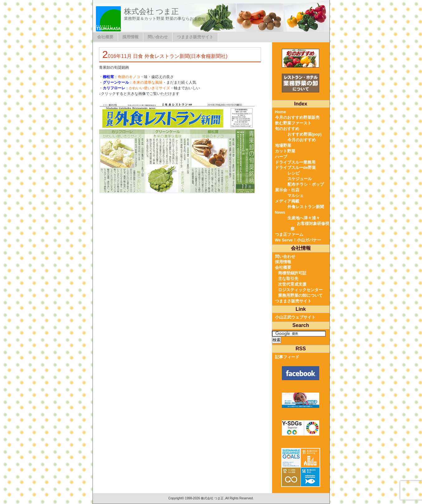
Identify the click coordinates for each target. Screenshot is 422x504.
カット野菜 (285, 151)
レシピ (294, 173)
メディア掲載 (287, 201)
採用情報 (130, 37)
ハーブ (281, 157)
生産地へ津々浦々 (304, 218)
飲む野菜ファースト (293, 123)
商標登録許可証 (292, 273)
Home (281, 112)
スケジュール (300, 179)
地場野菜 (283, 145)
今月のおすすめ (302, 140)
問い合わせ (158, 37)
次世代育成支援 (292, 284)
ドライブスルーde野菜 (296, 168)
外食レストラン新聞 (306, 207)
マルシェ (296, 196)
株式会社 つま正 (152, 11)
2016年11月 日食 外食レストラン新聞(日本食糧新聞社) (165, 56)
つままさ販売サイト (195, 37)
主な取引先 (288, 279)
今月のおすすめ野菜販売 (297, 117)
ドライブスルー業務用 (295, 162)
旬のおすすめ (287, 129)
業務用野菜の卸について (300, 295)
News (280, 212)
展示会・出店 (287, 190)
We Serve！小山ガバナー (298, 240)
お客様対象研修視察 (310, 226)
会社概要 (105, 37)
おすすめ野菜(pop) (305, 134)
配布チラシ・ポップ (306, 184)
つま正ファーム (289, 234)
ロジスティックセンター (300, 290)
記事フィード (287, 357)
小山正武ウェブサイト (295, 317)
